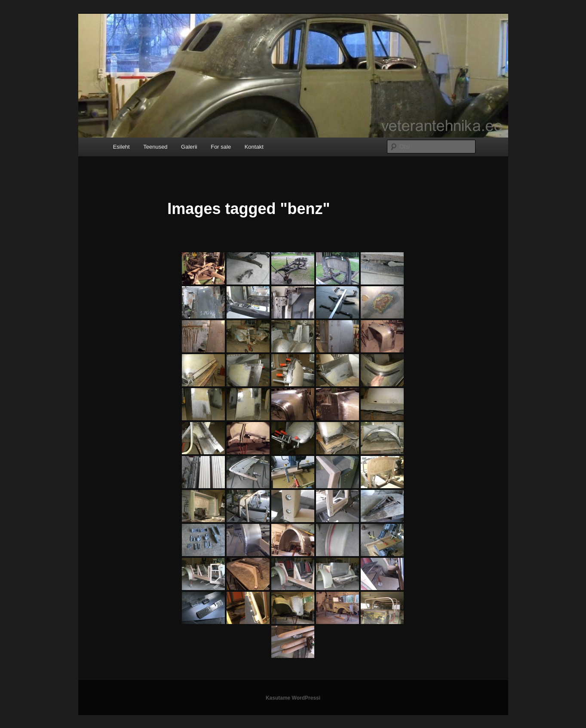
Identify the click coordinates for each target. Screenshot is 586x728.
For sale (221, 147)
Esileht (121, 147)
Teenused (155, 147)
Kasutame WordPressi (293, 698)
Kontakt (254, 147)
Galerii (189, 147)
